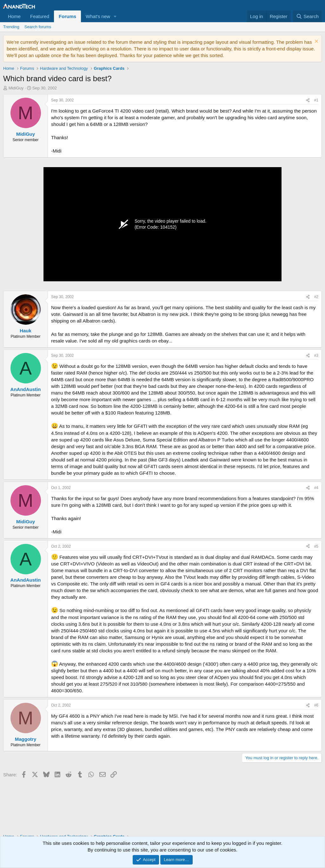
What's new (98, 16)
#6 (316, 705)
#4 (316, 488)
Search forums (38, 27)
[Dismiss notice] (316, 42)
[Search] (307, 16)
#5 (316, 546)
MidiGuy (16, 88)
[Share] (308, 100)
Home (14, 16)
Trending (11, 27)
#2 (316, 297)
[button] (115, 16)
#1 (316, 100)
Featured (40, 16)
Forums (67, 16)
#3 (316, 356)
